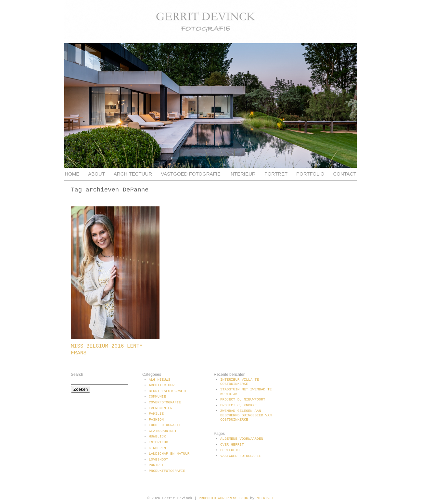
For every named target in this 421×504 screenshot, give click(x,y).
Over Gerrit (232, 445)
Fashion (156, 420)
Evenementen (161, 408)
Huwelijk (157, 436)
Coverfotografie (165, 402)
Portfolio (310, 174)
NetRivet (265, 498)
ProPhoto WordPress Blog (223, 498)
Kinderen (157, 448)
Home (72, 174)
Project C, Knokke (238, 405)
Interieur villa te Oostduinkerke (240, 382)
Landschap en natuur (169, 454)
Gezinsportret (163, 431)
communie (157, 397)
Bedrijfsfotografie (168, 391)
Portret (276, 174)
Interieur (242, 174)
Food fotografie (165, 425)
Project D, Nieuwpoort (243, 400)
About (96, 174)
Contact (344, 174)
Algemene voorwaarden (242, 439)
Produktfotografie (167, 471)
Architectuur (133, 174)
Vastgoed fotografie (191, 174)
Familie (156, 414)
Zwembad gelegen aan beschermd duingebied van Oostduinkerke (246, 415)
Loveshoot (158, 460)
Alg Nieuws (159, 380)
